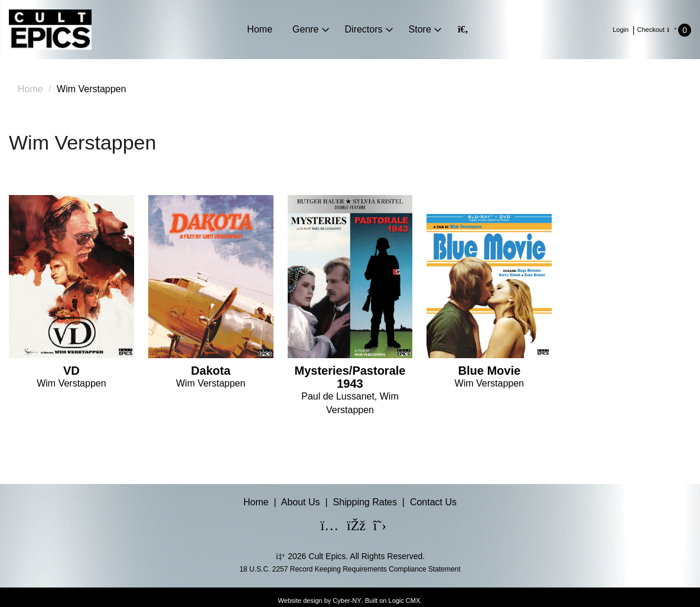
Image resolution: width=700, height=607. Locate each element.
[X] (375, 527)
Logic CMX (405, 600)
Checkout (651, 30)
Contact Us (433, 502)
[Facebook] (349, 527)
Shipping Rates (365, 502)
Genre (305, 29)
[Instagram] (323, 527)
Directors (364, 29)
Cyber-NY (347, 600)
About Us (301, 502)
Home (260, 29)
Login (621, 30)
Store (420, 29)
